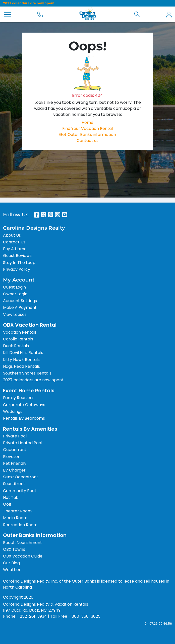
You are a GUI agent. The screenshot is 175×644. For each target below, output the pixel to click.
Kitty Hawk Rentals (21, 360)
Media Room (15, 518)
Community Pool (19, 491)
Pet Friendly (15, 463)
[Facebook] (37, 215)
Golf (7, 504)
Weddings (13, 411)
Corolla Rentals (18, 339)
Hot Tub (11, 497)
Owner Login (15, 294)
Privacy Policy (17, 269)
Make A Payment (20, 307)
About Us (12, 235)
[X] (44, 215)
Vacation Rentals (20, 332)
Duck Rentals (16, 346)
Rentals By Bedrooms (24, 418)
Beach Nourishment (22, 543)
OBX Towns (14, 549)
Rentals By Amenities (30, 429)
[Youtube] (65, 215)
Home (88, 122)
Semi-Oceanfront (21, 477)
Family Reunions (19, 398)
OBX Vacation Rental (30, 325)
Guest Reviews (17, 256)
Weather (12, 570)
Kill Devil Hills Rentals (23, 353)
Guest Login (14, 287)
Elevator (11, 457)
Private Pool (15, 436)
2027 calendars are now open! (29, 3)
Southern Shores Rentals (27, 373)
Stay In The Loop (19, 263)
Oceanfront (15, 450)
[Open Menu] (7, 15)
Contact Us (14, 242)
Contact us (88, 141)
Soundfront (14, 484)
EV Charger (14, 470)
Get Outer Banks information (88, 134)
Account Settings (20, 301)
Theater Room (17, 511)
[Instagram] (58, 215)
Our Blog (11, 563)
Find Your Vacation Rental (88, 128)
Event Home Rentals (29, 391)
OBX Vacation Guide (23, 556)
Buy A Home (15, 249)
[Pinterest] (51, 215)
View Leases (15, 314)
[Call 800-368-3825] (40, 14)
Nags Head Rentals (21, 366)
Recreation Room (20, 525)
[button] (137, 14)
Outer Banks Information (35, 535)
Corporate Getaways (24, 405)
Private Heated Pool (23, 443)
